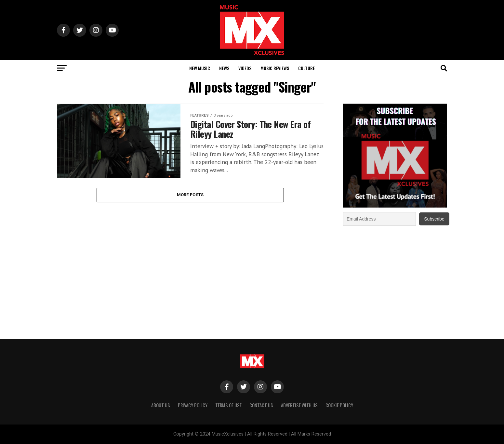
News (224, 68)
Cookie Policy (339, 405)
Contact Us (261, 405)
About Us (161, 405)
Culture (306, 68)
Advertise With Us (299, 405)
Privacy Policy (193, 405)
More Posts (190, 195)
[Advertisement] (395, 279)
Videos (245, 68)
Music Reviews (275, 68)
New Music (200, 68)
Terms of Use (228, 405)
